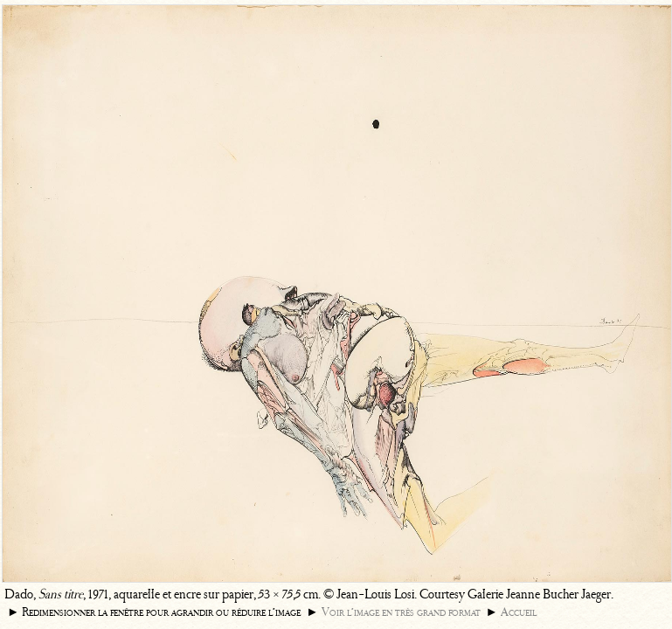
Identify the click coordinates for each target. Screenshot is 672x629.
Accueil (519, 612)
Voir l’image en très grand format (401, 612)
